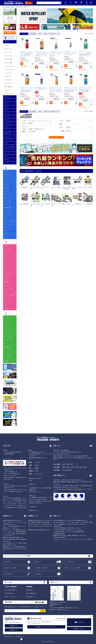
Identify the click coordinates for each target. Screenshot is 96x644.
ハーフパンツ (8, 130)
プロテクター (8, 117)
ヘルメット (7, 113)
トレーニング (8, 153)
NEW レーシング (8, 49)
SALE (37, 92)
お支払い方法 (8, 562)
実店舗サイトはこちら (79, 629)
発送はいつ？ (38, 562)
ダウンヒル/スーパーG (10, 66)
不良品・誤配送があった (32, 593)
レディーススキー (9, 80)
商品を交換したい (30, 590)
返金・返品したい (30, 597)
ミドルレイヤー (8, 123)
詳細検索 (66, 3)
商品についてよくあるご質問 (73, 568)
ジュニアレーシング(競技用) (9, 361)
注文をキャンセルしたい (10, 597)
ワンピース (7, 127)
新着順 (40, 34)
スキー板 (7, 42)
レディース (43, 121)
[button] (20, 27)
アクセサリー (8, 234)
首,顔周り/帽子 (8, 133)
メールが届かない (70, 562)
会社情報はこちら (14, 626)
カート (91, 3)
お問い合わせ (80, 622)
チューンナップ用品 (9, 146)
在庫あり (31, 129)
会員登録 (10, 33)
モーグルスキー (8, 76)
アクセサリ (7, 160)
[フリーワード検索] (40, 127)
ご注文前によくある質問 (10, 568)
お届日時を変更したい (10, 593)
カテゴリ (71, 3)
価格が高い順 (56, 34)
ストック (7, 103)
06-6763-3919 (36, 618)
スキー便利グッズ (9, 357)
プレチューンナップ (9, 94)
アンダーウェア (8, 136)
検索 (60, 3)
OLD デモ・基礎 (8, 63)
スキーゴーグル (8, 330)
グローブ (7, 110)
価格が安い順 (48, 34)
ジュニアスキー (8, 83)
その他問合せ (38, 574)
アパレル (7, 163)
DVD (6, 156)
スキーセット (8, 90)
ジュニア (49, 121)
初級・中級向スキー (9, 87)
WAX (6, 218)
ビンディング (8, 97)
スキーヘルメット (9, 337)
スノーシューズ (8, 350)
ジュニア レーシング (9, 56)
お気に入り (81, 3)
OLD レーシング (8, 52)
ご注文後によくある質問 (41, 568)
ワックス (7, 143)
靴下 (6, 343)
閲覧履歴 (87, 3)
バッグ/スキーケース (9, 140)
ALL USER (32, 121)
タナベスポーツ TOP (8, 7)
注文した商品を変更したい (11, 590)
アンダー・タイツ (9, 340)
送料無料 (37, 129)
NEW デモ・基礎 (8, 59)
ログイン (10, 22)
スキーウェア (19, 7)
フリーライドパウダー (10, 70)
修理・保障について (9, 574)
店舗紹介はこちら (14, 630)
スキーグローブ (8, 334)
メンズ (37, 121)
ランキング (76, 3)
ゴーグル (7, 107)
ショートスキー (8, 73)
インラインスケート (9, 150)
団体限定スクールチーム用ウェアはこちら (46, 627)
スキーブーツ (8, 100)
